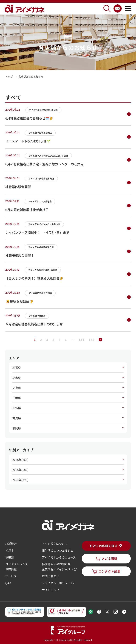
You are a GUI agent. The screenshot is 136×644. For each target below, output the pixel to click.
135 (91, 339)
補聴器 (10, 557)
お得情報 (11, 569)
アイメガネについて (55, 543)
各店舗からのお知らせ (56, 564)
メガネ (10, 550)
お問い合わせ (50, 575)
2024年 (20, 480)
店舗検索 (11, 543)
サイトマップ (50, 589)
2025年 (20, 470)
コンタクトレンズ (17, 564)
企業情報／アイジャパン (57, 569)
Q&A (8, 582)
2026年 (20, 460)
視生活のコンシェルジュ (57, 550)
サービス (11, 575)
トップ (9, 76)
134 (81, 339)
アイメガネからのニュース (59, 557)
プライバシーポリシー (56, 582)
